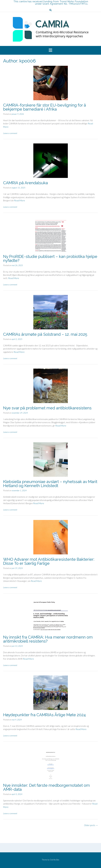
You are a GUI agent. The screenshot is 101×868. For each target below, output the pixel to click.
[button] (50, 50)
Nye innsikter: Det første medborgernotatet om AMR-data (46, 787)
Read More (20, 200)
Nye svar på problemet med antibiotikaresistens (47, 408)
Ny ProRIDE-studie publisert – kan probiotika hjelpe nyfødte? (50, 259)
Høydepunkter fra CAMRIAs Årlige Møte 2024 (44, 715)
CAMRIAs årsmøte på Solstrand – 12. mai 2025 (45, 334)
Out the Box (55, 860)
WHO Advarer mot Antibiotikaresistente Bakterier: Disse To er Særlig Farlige (49, 561)
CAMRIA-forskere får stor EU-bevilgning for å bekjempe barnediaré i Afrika (45, 107)
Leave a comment (10, 133)
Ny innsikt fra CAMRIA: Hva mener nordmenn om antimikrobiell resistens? (48, 639)
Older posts (91, 825)
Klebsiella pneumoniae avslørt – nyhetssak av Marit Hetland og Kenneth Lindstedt (50, 484)
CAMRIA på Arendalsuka (26, 183)
